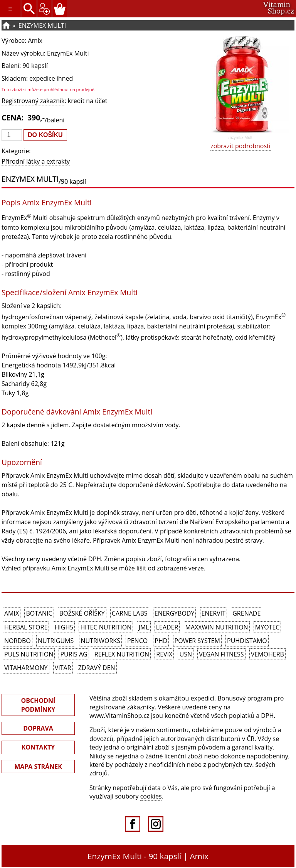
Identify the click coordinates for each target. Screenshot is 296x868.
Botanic (39, 613)
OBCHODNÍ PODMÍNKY (38, 705)
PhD (161, 641)
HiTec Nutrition (106, 627)
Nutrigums (56, 641)
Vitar (63, 668)
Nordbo (18, 641)
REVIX (164, 654)
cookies (151, 796)
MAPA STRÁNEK (38, 766)
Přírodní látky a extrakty (36, 161)
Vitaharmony (26, 668)
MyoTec (267, 627)
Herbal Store (26, 627)
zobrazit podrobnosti (240, 146)
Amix (35, 41)
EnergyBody (175, 613)
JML (144, 627)
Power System (197, 641)
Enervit (214, 613)
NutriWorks (100, 641)
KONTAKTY (38, 747)
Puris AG (74, 654)
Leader (167, 627)
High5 (64, 627)
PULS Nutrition (29, 654)
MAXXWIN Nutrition (217, 627)
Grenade (246, 613)
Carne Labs (130, 613)
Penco (137, 641)
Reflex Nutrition (122, 654)
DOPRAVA (38, 728)
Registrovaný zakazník (33, 101)
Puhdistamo (247, 641)
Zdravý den (97, 668)
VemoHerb (267, 654)
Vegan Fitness (221, 654)
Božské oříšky (82, 613)
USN (185, 654)
